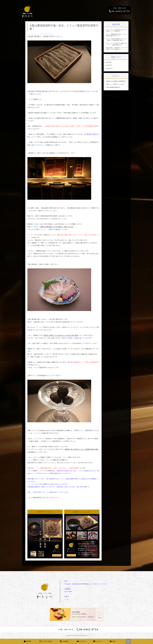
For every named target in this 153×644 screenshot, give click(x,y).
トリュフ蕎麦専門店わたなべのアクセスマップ (43, 498)
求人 (114, 641)
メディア (99, 641)
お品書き (66, 641)
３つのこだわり (47, 641)
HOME (29, 641)
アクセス (82, 641)
